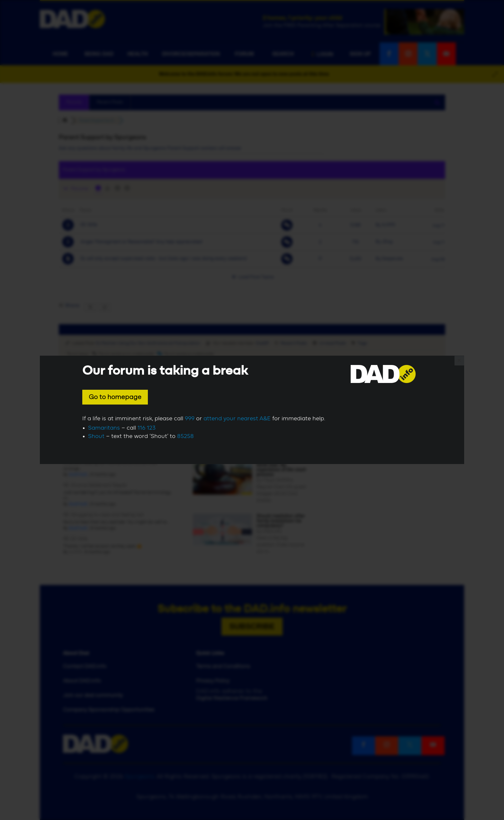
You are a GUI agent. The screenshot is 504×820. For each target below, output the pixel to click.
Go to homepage (115, 397)
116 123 (147, 428)
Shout (96, 436)
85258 (185, 436)
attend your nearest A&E (237, 419)
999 (190, 419)
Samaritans (104, 428)
